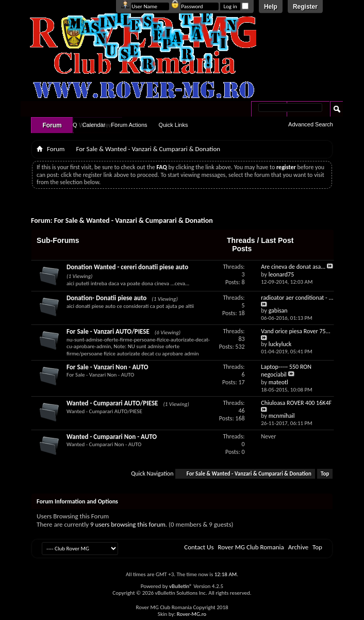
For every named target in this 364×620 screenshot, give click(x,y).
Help (271, 7)
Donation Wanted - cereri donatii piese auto (127, 267)
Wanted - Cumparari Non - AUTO (112, 437)
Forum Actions (129, 125)
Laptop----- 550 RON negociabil (286, 371)
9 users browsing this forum (128, 524)
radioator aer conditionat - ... (297, 298)
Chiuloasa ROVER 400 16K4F (296, 403)
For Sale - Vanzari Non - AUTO (107, 367)
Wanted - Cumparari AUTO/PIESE (112, 403)
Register (305, 7)
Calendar (94, 125)
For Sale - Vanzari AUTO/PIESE (108, 331)
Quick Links (173, 125)
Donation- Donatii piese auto (106, 298)
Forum (52, 125)
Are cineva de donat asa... (293, 267)
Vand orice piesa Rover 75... (295, 331)
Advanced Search (311, 124)
